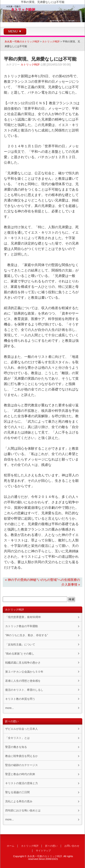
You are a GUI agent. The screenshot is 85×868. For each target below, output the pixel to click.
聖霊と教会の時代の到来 (20, 774)
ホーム (11, 846)
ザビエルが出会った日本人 (22, 729)
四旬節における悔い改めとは (23, 810)
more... (9, 708)
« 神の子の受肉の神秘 (21, 580)
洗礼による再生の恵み (19, 801)
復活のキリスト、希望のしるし (24, 690)
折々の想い (51, 846)
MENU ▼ (15, 31)
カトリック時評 (30, 65)
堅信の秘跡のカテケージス (22, 765)
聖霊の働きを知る (16, 747)
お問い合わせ (72, 846)
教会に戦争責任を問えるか (22, 756)
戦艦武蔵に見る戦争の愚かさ (23, 663)
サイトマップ (43, 851)
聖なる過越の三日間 (17, 792)
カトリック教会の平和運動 (22, 626)
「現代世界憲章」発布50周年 (23, 617)
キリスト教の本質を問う (20, 699)
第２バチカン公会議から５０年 (24, 672)
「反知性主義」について (20, 645)
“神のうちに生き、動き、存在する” (27, 635)
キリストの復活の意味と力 (22, 783)
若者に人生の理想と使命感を (23, 681)
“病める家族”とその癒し (20, 654)
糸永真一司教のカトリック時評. (45, 856)
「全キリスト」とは (17, 738)
